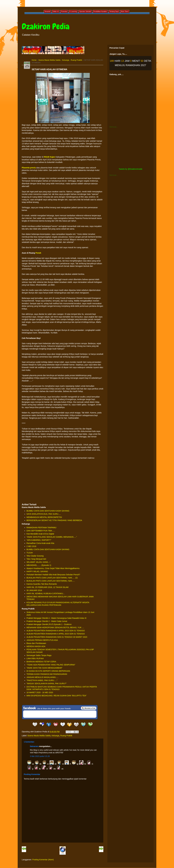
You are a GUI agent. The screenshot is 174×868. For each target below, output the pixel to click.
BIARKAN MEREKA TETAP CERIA (41, 662)
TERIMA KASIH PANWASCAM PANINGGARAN (47, 674)
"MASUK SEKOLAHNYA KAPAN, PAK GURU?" (47, 683)
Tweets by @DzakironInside (130, 169)
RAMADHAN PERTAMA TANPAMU (41, 528)
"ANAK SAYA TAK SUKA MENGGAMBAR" (44, 668)
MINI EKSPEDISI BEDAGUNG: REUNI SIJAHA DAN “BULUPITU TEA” (57, 696)
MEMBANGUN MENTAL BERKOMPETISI (44, 517)
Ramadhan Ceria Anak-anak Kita (40, 543)
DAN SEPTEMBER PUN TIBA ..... (41, 531)
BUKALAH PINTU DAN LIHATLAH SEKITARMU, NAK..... (51, 581)
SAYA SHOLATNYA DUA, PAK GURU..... (44, 514)
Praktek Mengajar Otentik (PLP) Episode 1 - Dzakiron (49, 624)
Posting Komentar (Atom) (43, 860)
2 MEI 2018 (31, 546)
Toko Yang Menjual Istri (36, 559)
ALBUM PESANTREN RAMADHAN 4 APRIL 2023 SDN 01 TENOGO (56, 634)
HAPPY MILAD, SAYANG (37, 571)
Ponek (38, 253)
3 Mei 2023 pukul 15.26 (40, 756)
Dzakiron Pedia (46, 26)
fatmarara (34, 746)
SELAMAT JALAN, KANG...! (38, 562)
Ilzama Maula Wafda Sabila (49, 60)
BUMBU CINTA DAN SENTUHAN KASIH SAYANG (48, 511)
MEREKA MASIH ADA (36, 646)
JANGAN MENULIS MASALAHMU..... (42, 677)
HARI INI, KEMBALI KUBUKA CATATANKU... (46, 593)
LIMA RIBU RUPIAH (35, 658)
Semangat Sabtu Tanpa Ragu (39, 655)
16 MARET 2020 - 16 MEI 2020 (40, 692)
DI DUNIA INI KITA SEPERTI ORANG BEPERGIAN (48, 671)
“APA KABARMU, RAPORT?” (39, 540)
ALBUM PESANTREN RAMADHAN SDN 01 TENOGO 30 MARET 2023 (57, 637)
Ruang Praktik (76, 60)
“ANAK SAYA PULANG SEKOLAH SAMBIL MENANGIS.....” (52, 537)
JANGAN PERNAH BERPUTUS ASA (42, 640)
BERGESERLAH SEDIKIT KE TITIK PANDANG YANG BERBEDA (54, 520)
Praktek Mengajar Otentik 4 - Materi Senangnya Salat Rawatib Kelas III (56, 618)
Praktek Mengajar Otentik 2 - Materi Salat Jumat (47, 621)
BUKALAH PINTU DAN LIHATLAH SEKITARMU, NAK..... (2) (52, 578)
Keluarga (66, 60)
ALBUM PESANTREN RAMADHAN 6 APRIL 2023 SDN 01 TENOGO (56, 631)
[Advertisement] (63, 481)
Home (34, 60)
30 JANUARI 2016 (34, 590)
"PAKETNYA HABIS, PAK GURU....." (42, 680)
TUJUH (30, 553)
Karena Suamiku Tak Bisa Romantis (42, 584)
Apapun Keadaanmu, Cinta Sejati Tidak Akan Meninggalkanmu (53, 568)
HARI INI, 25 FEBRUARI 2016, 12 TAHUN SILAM (47, 587)
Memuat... (114, 127)
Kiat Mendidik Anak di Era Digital (40, 534)
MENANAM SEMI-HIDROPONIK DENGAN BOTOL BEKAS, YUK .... (55, 627)
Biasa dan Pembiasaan (36, 643)
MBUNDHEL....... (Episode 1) (39, 565)
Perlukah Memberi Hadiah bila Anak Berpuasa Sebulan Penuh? (53, 575)
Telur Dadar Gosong (35, 556)
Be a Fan (89, 708)
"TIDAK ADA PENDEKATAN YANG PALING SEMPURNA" (51, 665)
